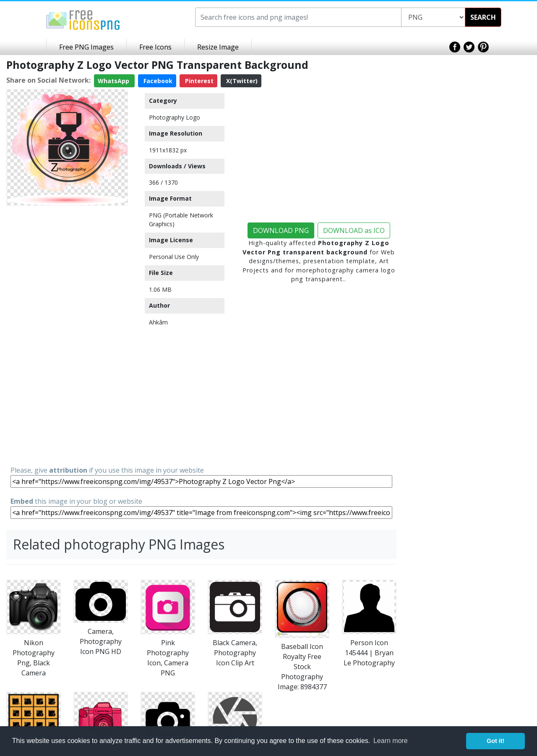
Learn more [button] (391, 741)
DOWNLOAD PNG (281, 230)
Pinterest (198, 81)
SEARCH (483, 17)
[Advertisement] (67, 335)
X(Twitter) (241, 81)
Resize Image (218, 47)
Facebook (157, 81)
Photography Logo (175, 117)
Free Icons (155, 47)
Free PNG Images (86, 47)
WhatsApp (114, 81)
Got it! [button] (495, 741)
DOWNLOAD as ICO (354, 230)
